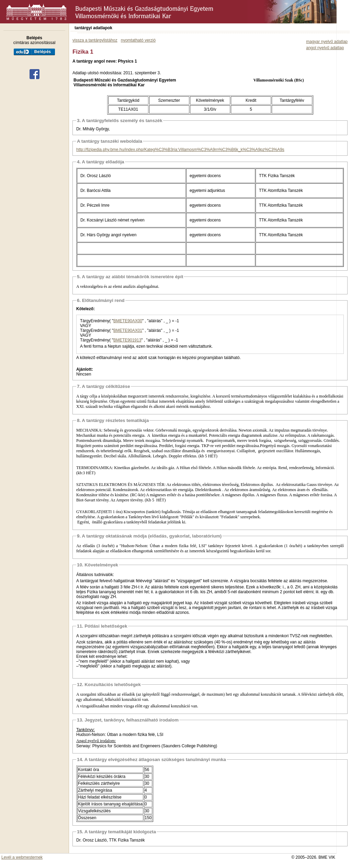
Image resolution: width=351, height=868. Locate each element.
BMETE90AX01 (128, 330)
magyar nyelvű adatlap (327, 42)
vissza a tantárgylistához (95, 40)
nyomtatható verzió (138, 40)
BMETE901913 (127, 340)
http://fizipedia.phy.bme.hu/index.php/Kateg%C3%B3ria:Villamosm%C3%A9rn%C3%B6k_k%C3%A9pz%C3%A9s (180, 150)
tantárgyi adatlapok (93, 28)
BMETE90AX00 (128, 321)
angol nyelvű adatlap (325, 48)
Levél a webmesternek (22, 857)
